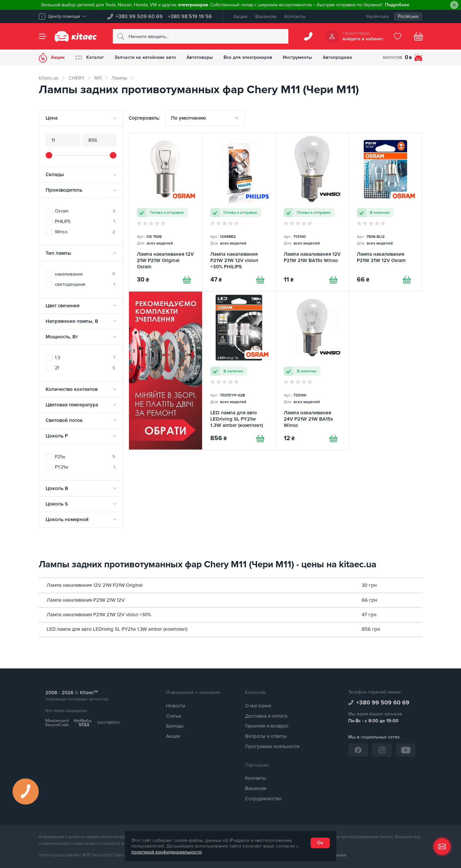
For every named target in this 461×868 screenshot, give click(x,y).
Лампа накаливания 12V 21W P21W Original (95, 585)
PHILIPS (85, 222)
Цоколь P (57, 436)
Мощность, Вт (62, 337)
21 (85, 368)
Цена (52, 118)
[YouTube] (406, 750)
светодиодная (85, 284)
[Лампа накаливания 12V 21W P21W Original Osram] (166, 212)
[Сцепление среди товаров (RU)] (166, 371)
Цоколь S (57, 504)
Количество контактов (72, 389)
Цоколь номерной (67, 519)
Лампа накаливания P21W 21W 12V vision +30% (99, 615)
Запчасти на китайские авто (145, 57)
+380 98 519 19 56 (190, 17)
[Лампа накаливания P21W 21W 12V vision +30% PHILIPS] (239, 212)
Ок (320, 843)
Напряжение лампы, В (72, 321)
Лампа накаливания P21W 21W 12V (86, 600)
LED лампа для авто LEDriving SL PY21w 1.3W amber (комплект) (117, 629)
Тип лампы (58, 253)
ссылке (339, 855)
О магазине (258, 706)
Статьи (174, 716)
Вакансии (266, 17)
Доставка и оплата (266, 716)
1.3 (85, 358)
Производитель (64, 190)
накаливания (85, 274)
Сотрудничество (263, 799)
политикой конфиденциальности (167, 852)
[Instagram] (382, 750)
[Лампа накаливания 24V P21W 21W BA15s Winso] (312, 371)
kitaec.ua (49, 78)
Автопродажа (337, 57)
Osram (85, 211)
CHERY (76, 78)
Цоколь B (57, 488)
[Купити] (187, 280)
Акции (240, 17)
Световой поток (64, 420)
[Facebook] (358, 750)
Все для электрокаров (248, 57)
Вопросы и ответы (266, 736)
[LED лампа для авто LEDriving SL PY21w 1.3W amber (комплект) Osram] (239, 371)
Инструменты (297, 57)
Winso (85, 232)
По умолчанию (189, 118)
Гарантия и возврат (267, 726)
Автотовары (200, 57)
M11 (98, 78)
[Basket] (418, 36)
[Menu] (43, 36)
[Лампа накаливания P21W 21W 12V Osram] (385, 212)
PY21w (85, 467)
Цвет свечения (63, 306)
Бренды (175, 726)
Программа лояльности (272, 746)
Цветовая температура (72, 405)
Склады (55, 174)
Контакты (295, 17)
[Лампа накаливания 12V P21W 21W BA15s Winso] (312, 212)
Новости (176, 706)
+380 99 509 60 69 (139, 17)
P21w (85, 457)
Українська (377, 16)
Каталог (89, 57)
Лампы (119, 78)
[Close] (454, 5)
